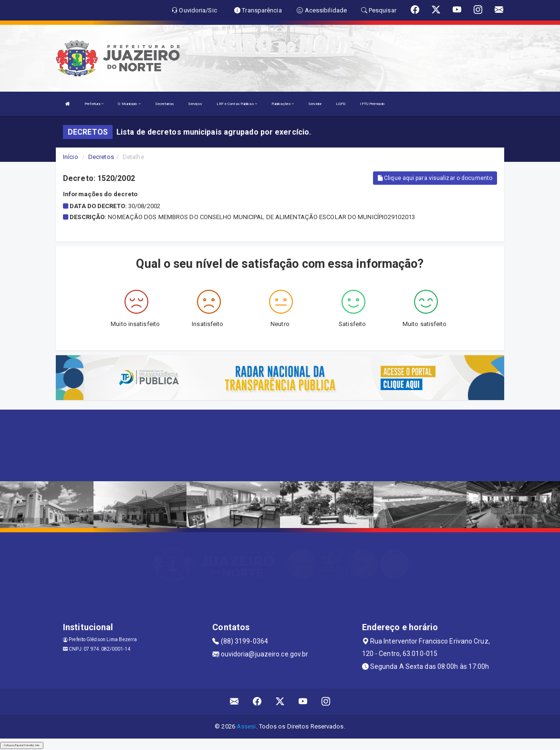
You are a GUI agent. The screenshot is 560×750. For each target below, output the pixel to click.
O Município (129, 104)
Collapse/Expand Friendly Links (22, 745)
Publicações (283, 104)
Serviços (195, 104)
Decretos (101, 157)
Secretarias (164, 104)
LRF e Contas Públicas (237, 104)
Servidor (315, 104)
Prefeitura (94, 104)
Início (71, 157)
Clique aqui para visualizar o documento (435, 178)
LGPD (341, 104)
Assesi (246, 726)
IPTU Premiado (372, 104)
